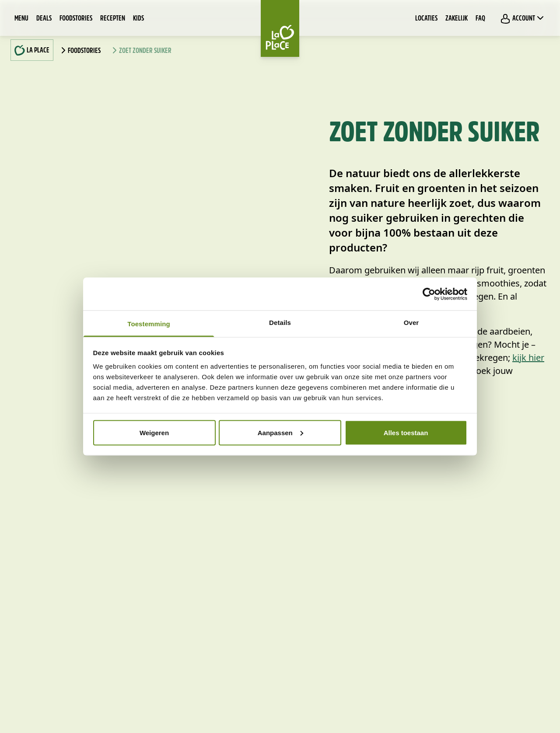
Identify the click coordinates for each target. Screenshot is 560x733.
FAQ (480, 19)
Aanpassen (280, 432)
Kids (138, 19)
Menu (21, 19)
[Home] (280, 28)
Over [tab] (411, 323)
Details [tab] (280, 323)
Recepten (113, 19)
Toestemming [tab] (149, 324)
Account (523, 18)
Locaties (426, 19)
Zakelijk (457, 19)
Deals (44, 19)
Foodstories (76, 19)
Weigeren (154, 432)
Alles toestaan (406, 432)
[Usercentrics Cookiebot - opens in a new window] (429, 294)
